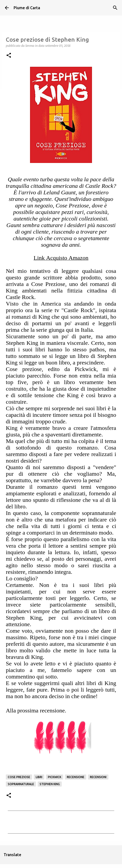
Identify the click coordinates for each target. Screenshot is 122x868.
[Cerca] (115, 8)
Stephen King (50, 784)
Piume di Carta (27, 8)
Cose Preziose (19, 777)
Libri (39, 777)
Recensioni (98, 777)
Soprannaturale (21, 784)
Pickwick (55, 777)
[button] (9, 56)
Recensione (76, 777)
